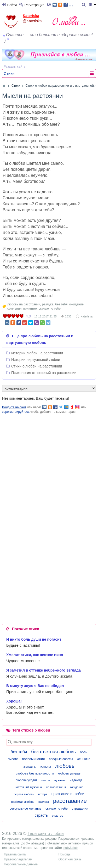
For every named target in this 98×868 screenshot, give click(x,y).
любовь (65, 766)
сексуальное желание (25, 809)
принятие (30, 309)
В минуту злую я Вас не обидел (35, 686)
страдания (80, 808)
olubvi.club (70, 848)
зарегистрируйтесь (16, 412)
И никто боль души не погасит (34, 639)
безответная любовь (53, 752)
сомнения (14, 309)
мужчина (60, 780)
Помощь (65, 854)
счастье (58, 816)
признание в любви (68, 794)
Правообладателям (18, 859)
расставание (70, 801)
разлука (48, 304)
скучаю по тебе (49, 309)
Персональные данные (21, 864)
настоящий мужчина (28, 787)
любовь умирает (70, 773)
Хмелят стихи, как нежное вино (35, 655)
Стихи (9, 73)
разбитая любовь (23, 802)
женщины (30, 767)
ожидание (76, 304)
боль (84, 752)
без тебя (61, 304)
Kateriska (31, 16)
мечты (45, 780)
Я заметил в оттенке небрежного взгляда (44, 670)
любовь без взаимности (35, 773)
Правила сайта (15, 854)
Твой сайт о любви (46, 834)
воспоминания (34, 759)
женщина (83, 759)
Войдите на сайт (14, 407)
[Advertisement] (49, 463)
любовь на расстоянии (24, 304)
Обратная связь (70, 859)
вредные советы (61, 759)
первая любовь (24, 794)
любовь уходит (27, 780)
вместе (13, 759)
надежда (76, 780)
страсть (41, 815)
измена (46, 767)
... (63, 4)
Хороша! (14, 701)
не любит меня (56, 787)
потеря (43, 794)
